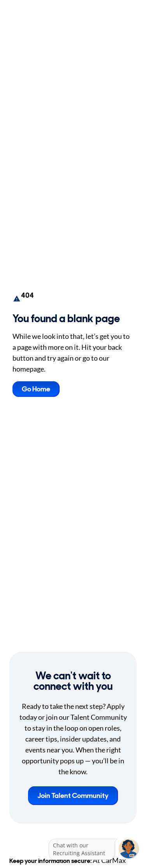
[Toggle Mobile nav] (134, 15)
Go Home (36, 389)
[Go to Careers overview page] (34, 15)
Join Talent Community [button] (73, 796)
